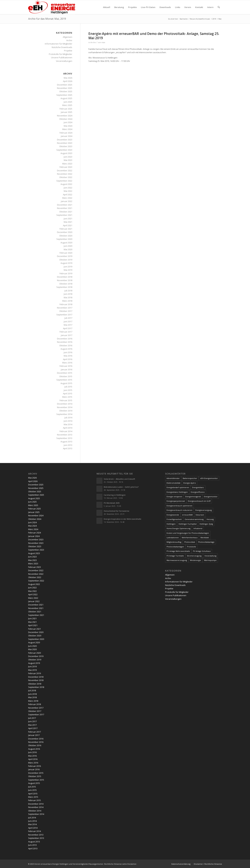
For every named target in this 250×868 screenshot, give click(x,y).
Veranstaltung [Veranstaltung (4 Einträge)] (210, 556)
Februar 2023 (66, 167)
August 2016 (66, 349)
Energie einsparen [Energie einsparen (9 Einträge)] (174, 497)
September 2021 (64, 215)
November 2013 (65, 435)
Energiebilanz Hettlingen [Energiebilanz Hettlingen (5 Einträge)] (177, 492)
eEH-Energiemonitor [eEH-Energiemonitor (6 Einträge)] (209, 478)
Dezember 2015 (65, 373)
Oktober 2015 (66, 376)
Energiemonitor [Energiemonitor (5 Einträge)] (211, 497)
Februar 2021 (66, 229)
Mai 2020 (68, 249)
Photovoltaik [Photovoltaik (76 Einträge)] (190, 542)
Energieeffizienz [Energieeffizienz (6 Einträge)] (198, 492)
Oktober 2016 (66, 345)
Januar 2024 (67, 136)
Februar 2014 (66, 431)
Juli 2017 (68, 318)
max (103, 42)
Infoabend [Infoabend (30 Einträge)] (198, 528)
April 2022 (68, 195)
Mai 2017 (68, 325)
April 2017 (68, 328)
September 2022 (64, 181)
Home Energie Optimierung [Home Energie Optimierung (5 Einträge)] (178, 528)
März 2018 (67, 301)
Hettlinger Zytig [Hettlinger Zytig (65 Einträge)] (206, 524)
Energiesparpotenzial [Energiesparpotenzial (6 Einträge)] (176, 501)
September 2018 (64, 287)
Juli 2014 (68, 418)
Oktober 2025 (66, 91)
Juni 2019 (68, 267)
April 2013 (68, 448)
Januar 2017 (67, 335)
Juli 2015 (68, 387)
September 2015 (64, 380)
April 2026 (68, 81)
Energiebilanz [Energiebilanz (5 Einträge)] (198, 487)
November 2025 (65, 88)
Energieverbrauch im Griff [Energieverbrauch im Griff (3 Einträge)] (199, 501)
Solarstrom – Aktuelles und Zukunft (119, 479)
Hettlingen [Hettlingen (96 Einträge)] (171, 524)
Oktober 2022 (66, 177)
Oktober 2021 (66, 212)
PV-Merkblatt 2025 (112, 503)
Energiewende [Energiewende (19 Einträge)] (173, 515)
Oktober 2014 (66, 411)
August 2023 (66, 153)
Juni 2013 (68, 445)
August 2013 (66, 442)
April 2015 (68, 393)
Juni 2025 (68, 102)
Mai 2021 (68, 222)
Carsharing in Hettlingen (115, 495)
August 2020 (66, 243)
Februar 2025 (66, 109)
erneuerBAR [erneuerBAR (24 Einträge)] (187, 515)
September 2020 (64, 239)
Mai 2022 (68, 191)
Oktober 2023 (66, 146)
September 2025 (64, 95)
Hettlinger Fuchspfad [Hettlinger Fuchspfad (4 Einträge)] (188, 524)
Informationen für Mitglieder (59, 44)
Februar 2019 (66, 273)
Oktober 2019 (66, 260)
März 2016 (67, 363)
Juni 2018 (68, 294)
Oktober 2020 (66, 236)
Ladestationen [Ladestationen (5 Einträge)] (173, 537)
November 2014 (65, 407)
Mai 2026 (68, 78)
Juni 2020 (68, 246)
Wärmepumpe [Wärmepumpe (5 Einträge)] (210, 560)
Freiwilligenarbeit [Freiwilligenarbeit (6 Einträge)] (174, 519)
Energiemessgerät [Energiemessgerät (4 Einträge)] (193, 497)
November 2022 (65, 174)
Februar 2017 (66, 332)
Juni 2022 (68, 188)
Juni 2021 (68, 219)
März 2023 (67, 164)
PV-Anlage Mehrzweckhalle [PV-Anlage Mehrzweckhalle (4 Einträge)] (178, 551)
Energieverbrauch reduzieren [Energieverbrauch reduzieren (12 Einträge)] (179, 510)
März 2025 (67, 105)
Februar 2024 (66, 133)
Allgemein (68, 37)
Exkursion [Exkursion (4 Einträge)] (200, 515)
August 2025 (66, 98)
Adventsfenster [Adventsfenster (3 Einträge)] (173, 478)
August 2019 (66, 263)
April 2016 (68, 359)
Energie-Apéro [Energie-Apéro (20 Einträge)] (190, 483)
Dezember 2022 (65, 170)
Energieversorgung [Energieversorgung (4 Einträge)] (204, 510)
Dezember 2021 (65, 205)
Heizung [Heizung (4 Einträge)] (210, 519)
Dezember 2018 (65, 277)
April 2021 (68, 225)
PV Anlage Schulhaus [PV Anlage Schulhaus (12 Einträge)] (202, 551)
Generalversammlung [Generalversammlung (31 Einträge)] (194, 519)
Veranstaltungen (64, 61)
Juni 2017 (68, 321)
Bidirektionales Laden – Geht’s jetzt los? (121, 487)
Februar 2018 (66, 304)
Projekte (68, 51)
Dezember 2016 (65, 339)
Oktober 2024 (66, 119)
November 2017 (65, 308)
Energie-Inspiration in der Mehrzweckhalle (123, 519)
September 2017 (64, 315)
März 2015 (67, 397)
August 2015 (66, 383)
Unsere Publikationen (62, 57)
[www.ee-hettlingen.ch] (52, 7)
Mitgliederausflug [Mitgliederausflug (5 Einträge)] (174, 542)
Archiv (93, 42)
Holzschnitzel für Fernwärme (117, 511)
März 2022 (67, 198)
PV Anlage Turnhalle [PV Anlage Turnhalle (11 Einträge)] (175, 556)
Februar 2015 (66, 400)
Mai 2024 (68, 126)
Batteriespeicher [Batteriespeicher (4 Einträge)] (190, 478)
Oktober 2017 (66, 311)
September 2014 (64, 414)
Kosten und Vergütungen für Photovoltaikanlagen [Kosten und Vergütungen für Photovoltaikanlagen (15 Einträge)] (188, 533)
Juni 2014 (68, 421)
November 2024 (65, 116)
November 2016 (65, 342)
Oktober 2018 (66, 284)
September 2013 (64, 438)
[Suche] (219, 7)
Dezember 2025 (65, 85)
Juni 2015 (68, 390)
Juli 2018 (68, 291)
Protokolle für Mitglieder (61, 54)
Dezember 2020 (65, 232)
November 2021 (65, 208)
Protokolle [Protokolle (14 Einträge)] (192, 547)
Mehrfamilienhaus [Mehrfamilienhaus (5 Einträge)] (190, 537)
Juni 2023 (68, 157)
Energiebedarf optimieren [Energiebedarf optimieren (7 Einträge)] (178, 487)
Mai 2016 (68, 356)
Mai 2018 (68, 297)
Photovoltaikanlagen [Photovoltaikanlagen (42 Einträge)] (175, 547)
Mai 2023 (68, 160)
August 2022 (66, 184)
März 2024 (67, 129)
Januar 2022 (67, 201)
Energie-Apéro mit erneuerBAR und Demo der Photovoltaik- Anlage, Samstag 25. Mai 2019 (154, 36)
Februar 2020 (66, 253)
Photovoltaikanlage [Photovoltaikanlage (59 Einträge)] (206, 542)
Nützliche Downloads (62, 47)
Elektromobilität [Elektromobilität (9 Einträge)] (173, 483)
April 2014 (68, 428)
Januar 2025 (67, 112)
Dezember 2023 (65, 140)
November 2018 (65, 280)
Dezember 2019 (65, 256)
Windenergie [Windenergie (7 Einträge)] (195, 560)
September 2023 (64, 150)
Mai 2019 (68, 270)
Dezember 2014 (65, 404)
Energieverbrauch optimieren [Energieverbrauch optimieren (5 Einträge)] (179, 506)
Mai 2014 (68, 424)
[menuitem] (107, 7)
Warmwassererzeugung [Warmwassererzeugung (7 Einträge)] (177, 560)
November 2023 (65, 143)
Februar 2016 (66, 366)
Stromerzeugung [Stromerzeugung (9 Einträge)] (194, 556)
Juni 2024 (68, 122)
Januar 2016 (67, 369)
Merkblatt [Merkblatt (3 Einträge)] (205, 537)
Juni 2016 (68, 352)
